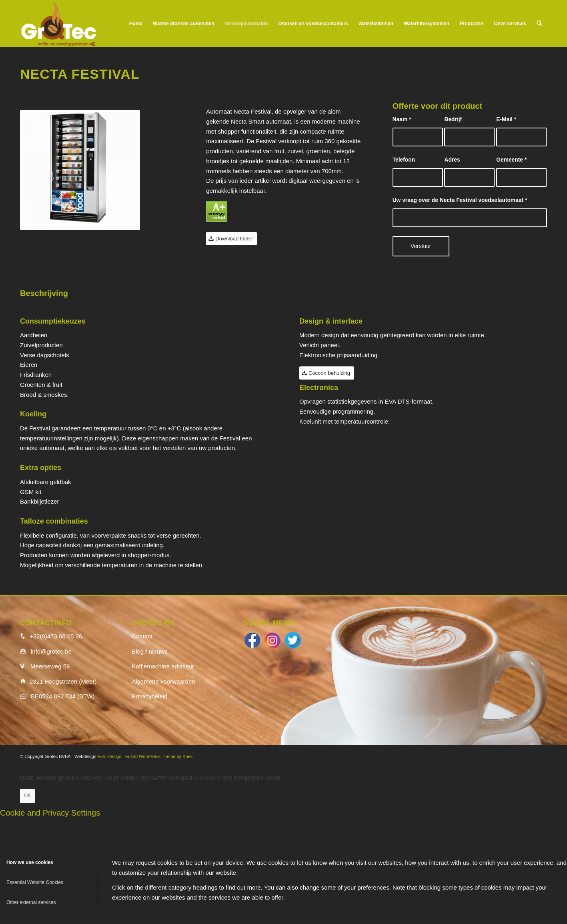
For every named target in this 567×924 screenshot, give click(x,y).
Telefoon (404, 160)
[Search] (539, 24)
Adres (452, 160)
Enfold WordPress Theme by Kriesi (159, 756)
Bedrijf (453, 119)
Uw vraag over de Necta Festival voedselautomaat (460, 200)
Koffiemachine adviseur (163, 666)
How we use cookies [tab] (30, 862)
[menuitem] (136, 24)
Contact (142, 636)
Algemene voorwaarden (163, 681)
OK (27, 796)
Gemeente (511, 160)
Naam (402, 119)
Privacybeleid (149, 696)
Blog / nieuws (149, 651)
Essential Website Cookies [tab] (35, 882)
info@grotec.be (51, 651)
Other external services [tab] (31, 902)
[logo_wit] (59, 24)
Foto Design (109, 756)
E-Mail (506, 119)
